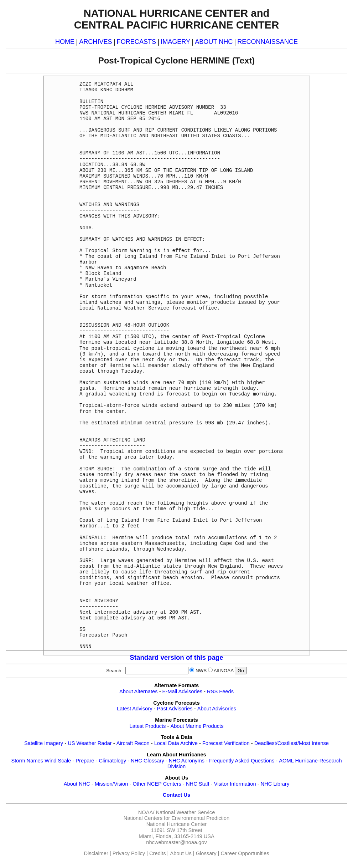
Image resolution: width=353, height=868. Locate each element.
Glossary (206, 853)
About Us (181, 853)
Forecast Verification (226, 743)
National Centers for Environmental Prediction (176, 818)
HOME (65, 42)
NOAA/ (146, 812)
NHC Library (275, 784)
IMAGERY (175, 42)
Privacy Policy (129, 853)
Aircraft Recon (133, 743)
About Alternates (139, 691)
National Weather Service (185, 812)
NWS (201, 671)
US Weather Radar (90, 743)
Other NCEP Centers (157, 784)
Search (115, 671)
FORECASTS (137, 42)
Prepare (85, 761)
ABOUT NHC (214, 42)
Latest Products (148, 726)
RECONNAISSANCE (268, 42)
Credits (157, 853)
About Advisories (217, 709)
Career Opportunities (245, 853)
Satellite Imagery (44, 743)
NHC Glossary (147, 761)
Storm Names (27, 761)
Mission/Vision (111, 784)
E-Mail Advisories (182, 691)
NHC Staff (198, 784)
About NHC (77, 784)
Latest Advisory (134, 709)
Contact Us (176, 795)
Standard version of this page (176, 657)
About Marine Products (197, 726)
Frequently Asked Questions (242, 761)
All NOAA (224, 671)
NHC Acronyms (187, 761)
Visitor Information (235, 784)
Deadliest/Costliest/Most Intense (292, 743)
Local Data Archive (176, 743)
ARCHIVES (95, 42)
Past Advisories (175, 709)
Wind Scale (58, 761)
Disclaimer (96, 853)
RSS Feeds (220, 691)
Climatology (112, 761)
